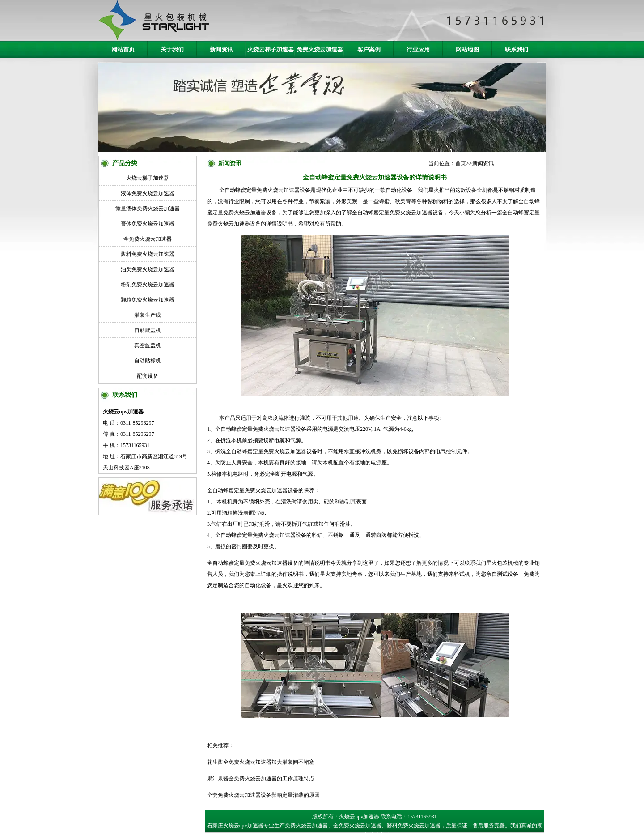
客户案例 (369, 49)
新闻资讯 (221, 49)
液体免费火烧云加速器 (148, 193)
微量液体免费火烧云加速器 (148, 209)
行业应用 (418, 49)
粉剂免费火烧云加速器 (148, 285)
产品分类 (125, 163)
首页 (461, 163)
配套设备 (148, 376)
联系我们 (517, 49)
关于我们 (172, 49)
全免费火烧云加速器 (148, 239)
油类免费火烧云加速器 (148, 269)
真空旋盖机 (148, 345)
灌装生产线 (148, 315)
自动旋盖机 (148, 330)
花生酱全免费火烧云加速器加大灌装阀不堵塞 (261, 762)
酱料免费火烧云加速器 (148, 254)
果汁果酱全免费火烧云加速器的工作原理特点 (261, 779)
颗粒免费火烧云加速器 (148, 300)
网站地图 (467, 49)
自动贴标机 (148, 361)
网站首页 (123, 49)
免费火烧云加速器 (320, 49)
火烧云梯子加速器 (271, 49)
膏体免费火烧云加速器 (148, 224)
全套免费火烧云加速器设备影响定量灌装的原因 (263, 795)
